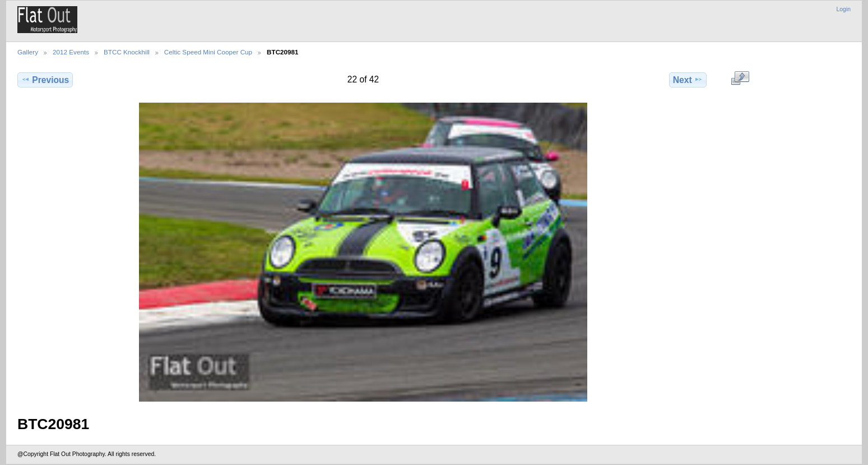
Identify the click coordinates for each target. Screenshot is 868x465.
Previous (45, 80)
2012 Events (71, 52)
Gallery (28, 52)
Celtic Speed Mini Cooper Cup (208, 52)
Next (688, 80)
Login (844, 9)
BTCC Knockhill (127, 52)
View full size (740, 79)
